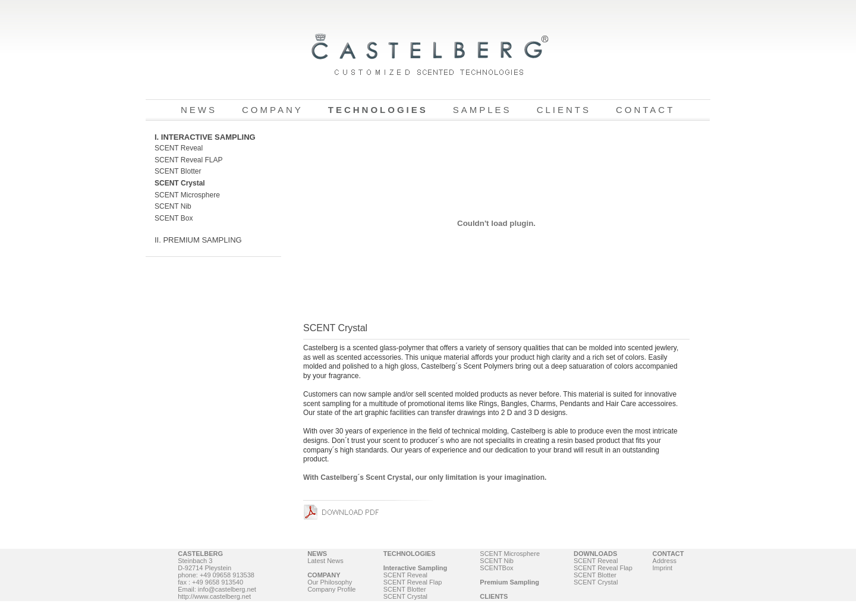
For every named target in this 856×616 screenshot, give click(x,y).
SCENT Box (174, 218)
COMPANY (273, 110)
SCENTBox (496, 568)
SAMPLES (482, 110)
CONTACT (645, 110)
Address (665, 561)
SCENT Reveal (179, 148)
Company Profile (331, 589)
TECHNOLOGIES (378, 110)
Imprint (663, 568)
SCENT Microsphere (187, 195)
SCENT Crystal (180, 183)
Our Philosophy (330, 582)
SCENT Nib (173, 206)
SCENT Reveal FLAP (189, 160)
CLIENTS (564, 110)
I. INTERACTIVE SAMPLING (205, 137)
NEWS (199, 110)
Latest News (325, 561)
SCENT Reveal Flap (413, 582)
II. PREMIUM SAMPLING (198, 240)
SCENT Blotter (178, 171)
